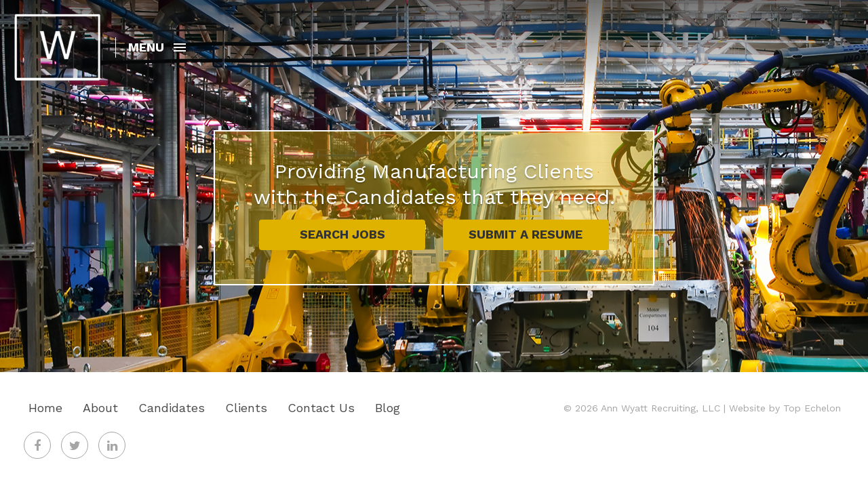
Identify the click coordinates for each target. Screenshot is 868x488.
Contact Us (321, 408)
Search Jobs (342, 234)
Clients (246, 408)
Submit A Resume (526, 234)
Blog (388, 408)
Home (45, 408)
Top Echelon (812, 408)
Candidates (172, 408)
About (100, 408)
